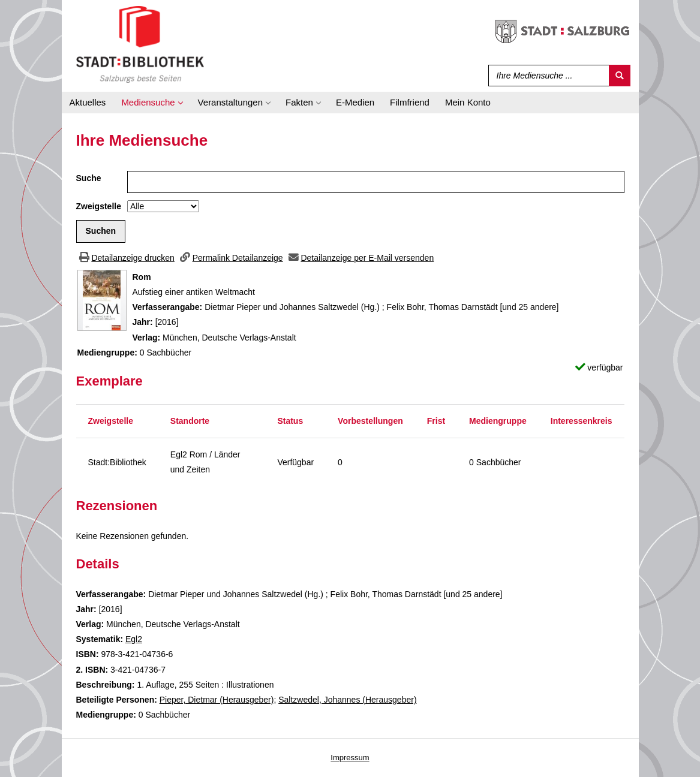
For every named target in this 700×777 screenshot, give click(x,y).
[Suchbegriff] (546, 76)
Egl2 (134, 639)
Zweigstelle (99, 206)
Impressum (350, 758)
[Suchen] (620, 76)
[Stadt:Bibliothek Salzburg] (140, 44)
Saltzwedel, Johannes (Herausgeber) (347, 700)
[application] (151, 103)
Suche (89, 178)
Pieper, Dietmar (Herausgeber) (217, 700)
